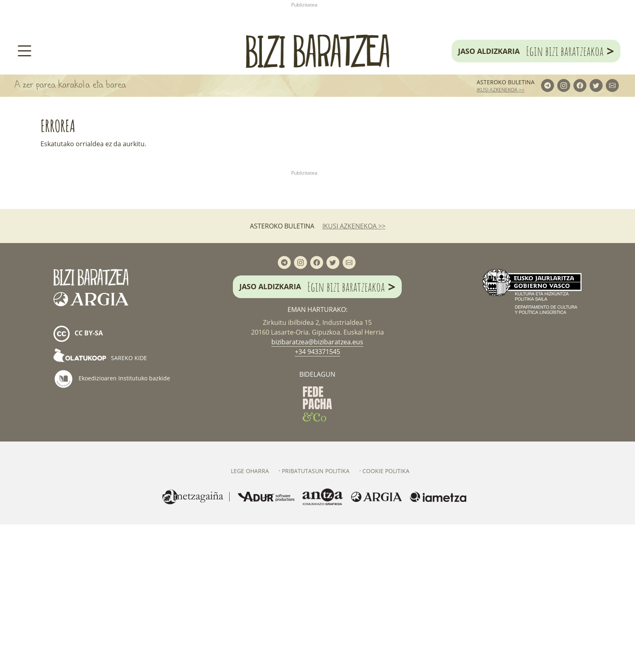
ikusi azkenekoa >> (501, 163)
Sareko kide (100, 505)
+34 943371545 (317, 499)
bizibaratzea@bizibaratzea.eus (317, 489)
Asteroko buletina (506, 155)
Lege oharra (250, 618)
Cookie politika (386, 618)
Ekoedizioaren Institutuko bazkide (112, 526)
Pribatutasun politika (316, 618)
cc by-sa (78, 481)
